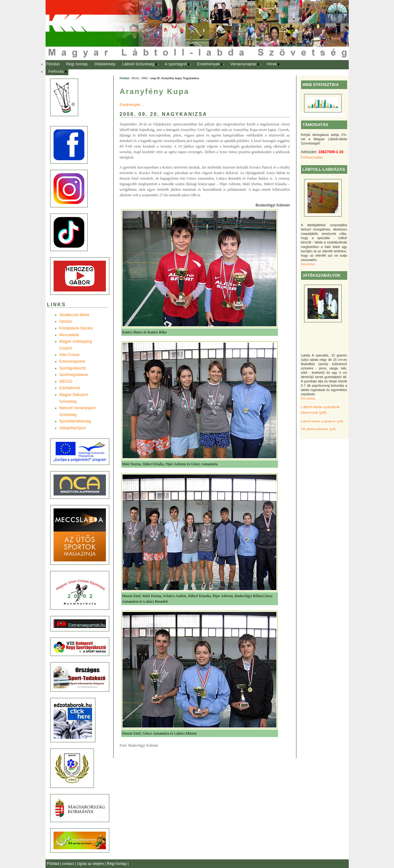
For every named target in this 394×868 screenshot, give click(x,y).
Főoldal (53, 64)
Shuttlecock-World (74, 315)
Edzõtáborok (70, 388)
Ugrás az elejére (91, 864)
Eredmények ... (132, 105)
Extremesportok (72, 361)
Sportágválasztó (73, 368)
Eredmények (209, 64)
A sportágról (176, 64)
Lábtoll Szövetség (138, 64)
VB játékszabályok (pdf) (318, 429)
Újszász (66, 321)
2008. (145, 78)
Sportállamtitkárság (75, 421)
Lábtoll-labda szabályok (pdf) (322, 421)
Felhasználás (312, 157)
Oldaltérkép (105, 64)
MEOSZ (66, 381)
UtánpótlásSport (73, 428)
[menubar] (169, 68)
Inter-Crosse (70, 355)
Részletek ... (310, 264)
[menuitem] (53, 64)
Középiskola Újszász (76, 328)
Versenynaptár (243, 64)
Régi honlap (77, 64)
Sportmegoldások (74, 375)
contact (69, 864)
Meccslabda (69, 335)
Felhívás (56, 71)
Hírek (272, 64)
